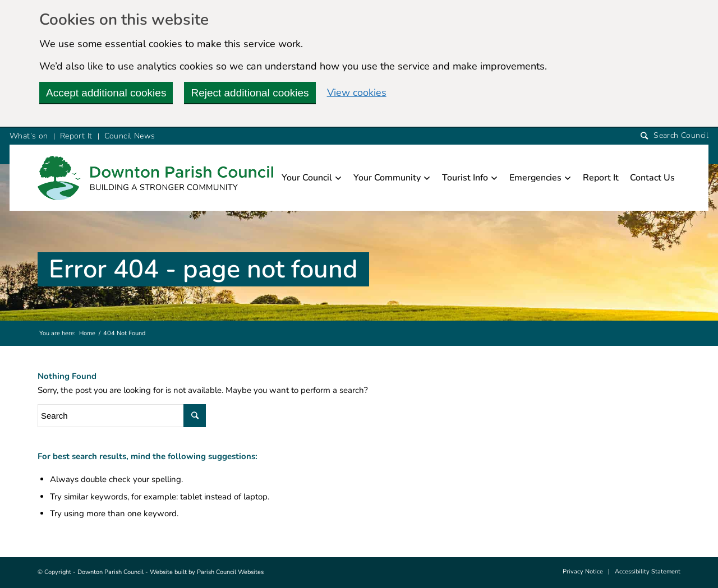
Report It (76, 136)
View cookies (357, 92)
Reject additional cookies (250, 93)
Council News (130, 136)
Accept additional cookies (106, 93)
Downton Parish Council (111, 572)
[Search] (675, 136)
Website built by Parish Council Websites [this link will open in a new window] (207, 572)
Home (87, 333)
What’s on (29, 136)
